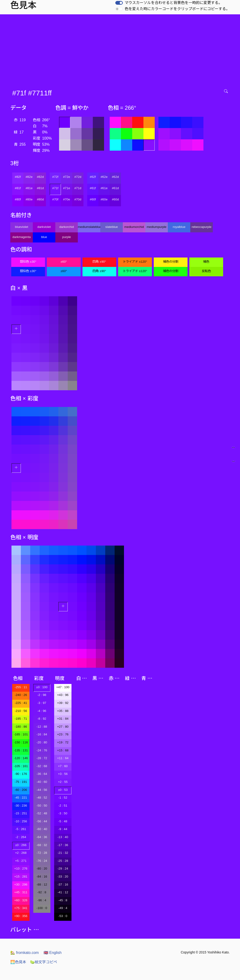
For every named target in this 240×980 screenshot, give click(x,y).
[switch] (119, 3)
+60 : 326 (21, 900)
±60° (64, 262)
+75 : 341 (21, 908)
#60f (93, 199)
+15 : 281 (21, 877)
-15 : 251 (21, 813)
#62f (93, 177)
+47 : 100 (63, 687)
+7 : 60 (63, 766)
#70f (55, 199)
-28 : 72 (42, 758)
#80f (18, 199)
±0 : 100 (42, 687)
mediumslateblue (89, 227)
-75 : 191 (21, 782)
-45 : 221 (21, 798)
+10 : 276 (21, 869)
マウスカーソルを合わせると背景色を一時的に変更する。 (173, 3)
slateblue (111, 227)
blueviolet (22, 227)
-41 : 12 (63, 892)
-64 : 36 (42, 837)
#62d (115, 177)
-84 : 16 (42, 877)
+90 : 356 (21, 916)
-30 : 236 (21, 806)
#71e (67, 188)
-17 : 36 (63, 845)
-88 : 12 (42, 884)
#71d (78, 188)
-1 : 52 (63, 798)
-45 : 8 (63, 900)
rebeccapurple (202, 227)
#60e (104, 199)
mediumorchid (134, 227)
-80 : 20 (42, 869)
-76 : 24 (42, 861)
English (53, 953)
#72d (78, 177)
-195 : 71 (21, 719)
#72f (55, 177)
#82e (29, 177)
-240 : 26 (21, 695)
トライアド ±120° (135, 262)
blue (44, 237)
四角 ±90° (99, 262)
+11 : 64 (63, 758)
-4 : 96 (42, 711)
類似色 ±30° (28, 262)
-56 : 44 (42, 821)
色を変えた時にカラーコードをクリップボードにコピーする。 (177, 9)
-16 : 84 (42, 734)
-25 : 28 (63, 861)
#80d (40, 199)
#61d (115, 188)
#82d (40, 177)
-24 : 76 (42, 750)
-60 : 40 (42, 829)
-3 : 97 (42, 703)
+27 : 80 (63, 727)
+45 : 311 (21, 892)
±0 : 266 (21, 845)
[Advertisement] (121, 50)
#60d (115, 199)
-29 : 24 (63, 869)
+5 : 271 (21, 861)
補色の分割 (171, 262)
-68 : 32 (42, 845)
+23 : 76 (63, 734)
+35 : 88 (63, 711)
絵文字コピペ (44, 962)
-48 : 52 (42, 798)
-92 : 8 (42, 892)
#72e (67, 177)
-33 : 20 (63, 877)
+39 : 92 (63, 703)
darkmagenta (22, 237)
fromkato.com (24, 953)
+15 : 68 (63, 750)
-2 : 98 (42, 695)
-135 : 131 (21, 750)
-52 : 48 (42, 813)
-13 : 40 (63, 837)
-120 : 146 (21, 758)
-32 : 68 (42, 766)
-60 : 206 (21, 790)
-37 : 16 (63, 884)
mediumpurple (157, 227)
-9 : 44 (63, 829)
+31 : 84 (63, 719)
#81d (40, 188)
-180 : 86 (21, 727)
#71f (55, 188)
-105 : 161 (21, 766)
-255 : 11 (21, 687)
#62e (104, 177)
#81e (29, 188)
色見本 (18, 962)
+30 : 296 (21, 884)
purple (66, 237)
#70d (78, 199)
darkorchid (67, 227)
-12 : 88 (42, 727)
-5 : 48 (63, 821)
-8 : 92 (42, 719)
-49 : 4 (63, 908)
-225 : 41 (21, 703)
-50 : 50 (42, 806)
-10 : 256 (21, 821)
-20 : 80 (42, 742)
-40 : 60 (42, 782)
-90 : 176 (21, 774)
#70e (67, 199)
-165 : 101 (21, 734)
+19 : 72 (63, 742)
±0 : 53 (63, 790)
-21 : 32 (63, 853)
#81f (18, 188)
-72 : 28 (42, 853)
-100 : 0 (42, 908)
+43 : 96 (63, 695)
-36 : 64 (42, 774)
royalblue (179, 227)
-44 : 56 (42, 790)
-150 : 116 (21, 742)
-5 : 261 (21, 829)
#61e (104, 188)
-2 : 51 (63, 806)
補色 (206, 262)
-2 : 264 (21, 837)
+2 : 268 (21, 853)
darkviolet (44, 227)
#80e (29, 199)
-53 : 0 (63, 916)
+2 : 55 (63, 782)
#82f (18, 177)
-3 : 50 (63, 813)
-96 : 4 (42, 900)
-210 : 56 (21, 711)
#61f (93, 188)
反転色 (206, 271)
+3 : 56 (63, 774)
